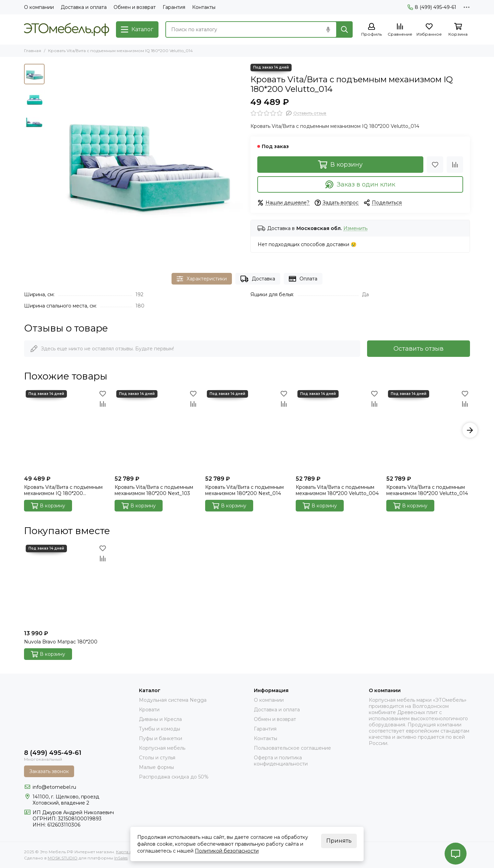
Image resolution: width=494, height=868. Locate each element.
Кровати (149, 710)
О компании (39, 7)
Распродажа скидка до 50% (174, 777)
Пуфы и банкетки (161, 738)
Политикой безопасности (227, 851)
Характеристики (202, 279)
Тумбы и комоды (160, 729)
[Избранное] (429, 30)
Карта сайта (128, 852)
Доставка (258, 279)
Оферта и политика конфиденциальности (281, 761)
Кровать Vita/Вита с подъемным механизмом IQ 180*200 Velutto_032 (63, 490)
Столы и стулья (157, 758)
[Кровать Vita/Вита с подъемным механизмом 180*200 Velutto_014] (428, 430)
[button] (470, 430)
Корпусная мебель (162, 748)
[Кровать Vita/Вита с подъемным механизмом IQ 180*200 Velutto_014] (146, 161)
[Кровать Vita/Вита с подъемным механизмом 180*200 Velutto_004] (338, 430)
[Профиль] (372, 30)
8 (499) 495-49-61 (432, 7)
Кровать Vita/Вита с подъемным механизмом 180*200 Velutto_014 (427, 490)
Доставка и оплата (84, 7)
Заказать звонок (49, 771)
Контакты (204, 7)
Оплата (303, 279)
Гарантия (174, 7)
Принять (339, 841)
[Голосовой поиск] (328, 29)
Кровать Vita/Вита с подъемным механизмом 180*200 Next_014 (244, 490)
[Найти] (344, 29)
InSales (121, 858)
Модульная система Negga (173, 700)
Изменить (355, 228)
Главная (33, 51)
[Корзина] (458, 30)
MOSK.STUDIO (63, 858)
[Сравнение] (400, 30)
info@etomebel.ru (54, 787)
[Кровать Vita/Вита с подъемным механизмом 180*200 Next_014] (247, 430)
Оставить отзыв (419, 349)
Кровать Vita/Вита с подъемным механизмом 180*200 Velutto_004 (337, 490)
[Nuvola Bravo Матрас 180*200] (66, 585)
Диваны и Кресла (160, 719)
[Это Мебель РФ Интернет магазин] (67, 29)
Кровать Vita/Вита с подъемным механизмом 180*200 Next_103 (154, 490)
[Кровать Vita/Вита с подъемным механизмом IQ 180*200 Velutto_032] (66, 430)
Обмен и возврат (135, 7)
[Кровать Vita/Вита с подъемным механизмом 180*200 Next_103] (156, 430)
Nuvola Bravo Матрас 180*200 (61, 642)
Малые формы (156, 767)
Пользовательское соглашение (292, 748)
